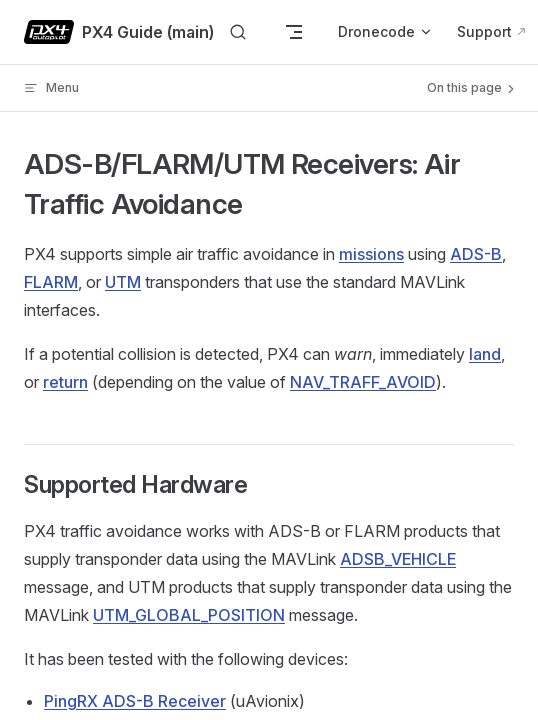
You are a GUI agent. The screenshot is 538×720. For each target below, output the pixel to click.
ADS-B (476, 254)
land (485, 354)
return (65, 382)
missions (371, 254)
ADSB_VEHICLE (398, 559)
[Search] (238, 32)
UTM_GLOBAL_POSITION (189, 615)
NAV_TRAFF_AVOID (363, 382)
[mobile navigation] (294, 32)
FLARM (51, 282)
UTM (123, 282)
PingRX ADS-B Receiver (135, 701)
